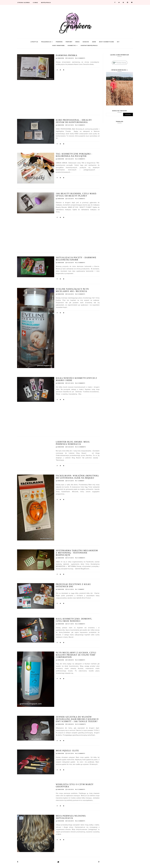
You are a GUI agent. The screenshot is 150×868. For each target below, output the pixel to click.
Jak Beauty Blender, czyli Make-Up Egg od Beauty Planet (77, 195)
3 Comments (81, 125)
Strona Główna (24, 3)
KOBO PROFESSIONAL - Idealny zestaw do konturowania (74, 121)
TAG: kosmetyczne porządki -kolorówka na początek (74, 155)
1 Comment (81, 481)
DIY (118, 42)
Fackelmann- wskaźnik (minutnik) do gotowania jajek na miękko (77, 477)
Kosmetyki (73, 46)
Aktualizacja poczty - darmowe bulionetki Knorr (76, 259)
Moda (78, 42)
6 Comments (81, 624)
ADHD (94, 42)
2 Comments (81, 159)
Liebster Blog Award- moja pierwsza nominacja (73, 443)
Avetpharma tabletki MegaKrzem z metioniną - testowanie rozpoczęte (77, 553)
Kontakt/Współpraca (89, 46)
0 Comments (81, 58)
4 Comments (81, 383)
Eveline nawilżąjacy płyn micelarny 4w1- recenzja (72, 290)
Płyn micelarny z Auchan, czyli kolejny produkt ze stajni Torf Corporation (76, 655)
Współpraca (46, 3)
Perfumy (69, 42)
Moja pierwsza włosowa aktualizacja (71, 817)
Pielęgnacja (47, 42)
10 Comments (81, 724)
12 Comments (81, 447)
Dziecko (86, 42)
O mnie (35, 3)
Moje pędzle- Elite (67, 751)
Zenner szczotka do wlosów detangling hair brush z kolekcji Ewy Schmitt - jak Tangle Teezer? (77, 719)
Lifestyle (34, 42)
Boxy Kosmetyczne (107, 42)
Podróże (59, 42)
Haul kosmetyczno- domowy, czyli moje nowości (74, 620)
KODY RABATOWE (59, 46)
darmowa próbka (67, 55)
